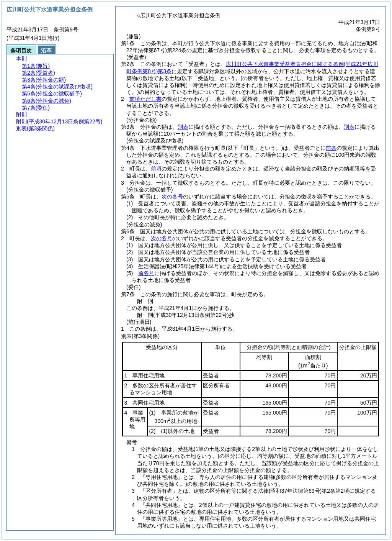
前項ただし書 (145, 99)
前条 (331, 148)
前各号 (146, 273)
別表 (183, 127)
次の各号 (172, 197)
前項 (156, 169)
